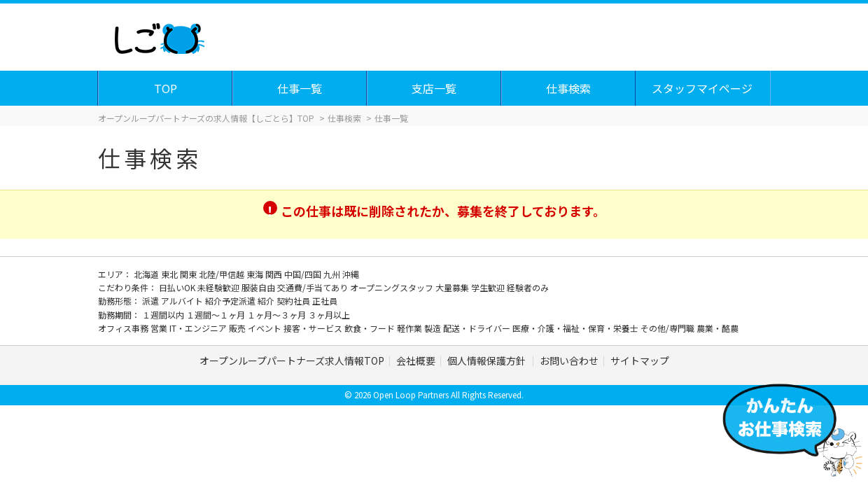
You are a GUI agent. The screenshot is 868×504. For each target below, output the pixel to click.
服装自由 (259, 287)
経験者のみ (528, 287)
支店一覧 (435, 88)
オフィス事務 (124, 328)
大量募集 (453, 287)
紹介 (267, 301)
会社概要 (416, 360)
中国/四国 (304, 274)
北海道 (147, 274)
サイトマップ (640, 360)
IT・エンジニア (199, 328)
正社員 (325, 301)
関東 (189, 274)
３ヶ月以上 (329, 315)
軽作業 (411, 328)
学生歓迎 (489, 287)
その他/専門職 (668, 328)
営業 (160, 328)
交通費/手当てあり (314, 287)
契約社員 (294, 301)
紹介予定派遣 (231, 301)
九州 (333, 274)
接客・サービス (314, 328)
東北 (170, 274)
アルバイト (183, 301)
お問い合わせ (569, 360)
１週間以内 (164, 315)
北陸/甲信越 (223, 274)
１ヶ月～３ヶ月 (278, 315)
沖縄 (351, 274)
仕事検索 (569, 88)
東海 (256, 274)
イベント (266, 328)
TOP (166, 88)
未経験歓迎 (219, 287)
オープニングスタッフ (393, 287)
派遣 (152, 301)
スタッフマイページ (703, 88)
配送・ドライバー (478, 328)
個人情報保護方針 (488, 360)
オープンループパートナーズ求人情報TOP (292, 360)
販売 (238, 328)
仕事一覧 (300, 88)
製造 (434, 328)
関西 (275, 274)
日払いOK (178, 287)
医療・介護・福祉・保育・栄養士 (576, 328)
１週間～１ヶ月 (217, 315)
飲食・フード (371, 328)
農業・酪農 (717, 328)
